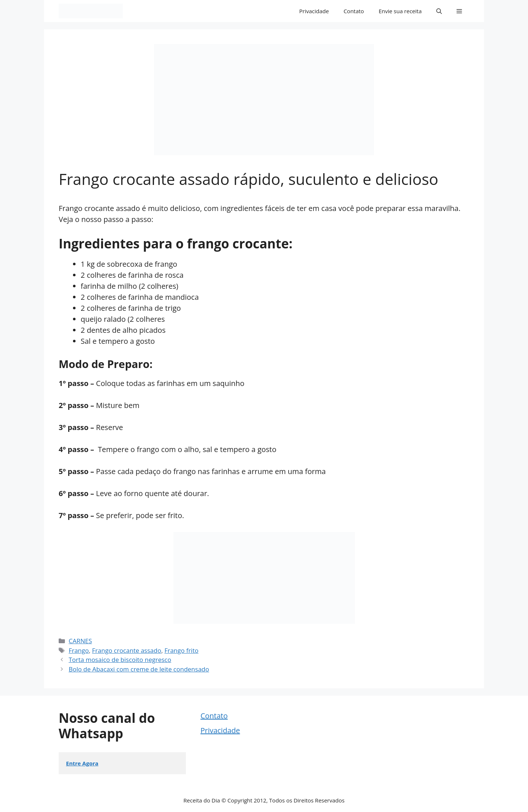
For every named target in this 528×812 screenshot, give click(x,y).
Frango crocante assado (127, 650)
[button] (439, 11)
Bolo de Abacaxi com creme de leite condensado (139, 669)
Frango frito (181, 650)
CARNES (80, 641)
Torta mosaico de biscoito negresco (120, 660)
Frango (79, 650)
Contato (354, 11)
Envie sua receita (400, 11)
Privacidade (314, 11)
